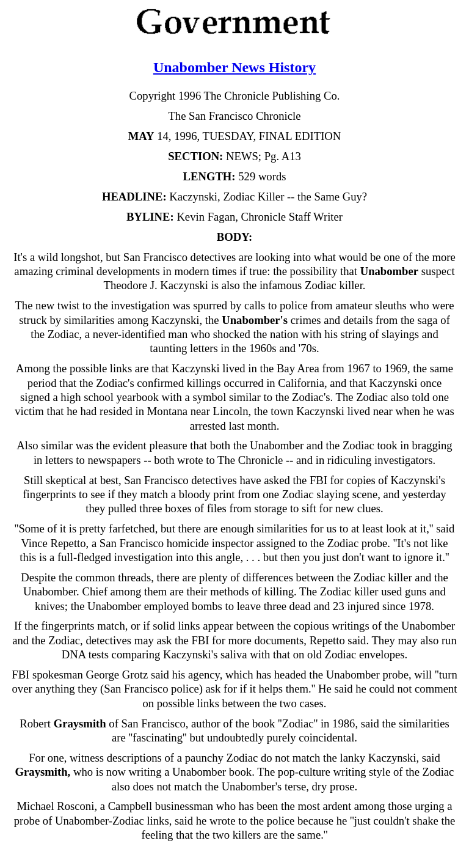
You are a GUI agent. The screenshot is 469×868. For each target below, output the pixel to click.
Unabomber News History (234, 67)
